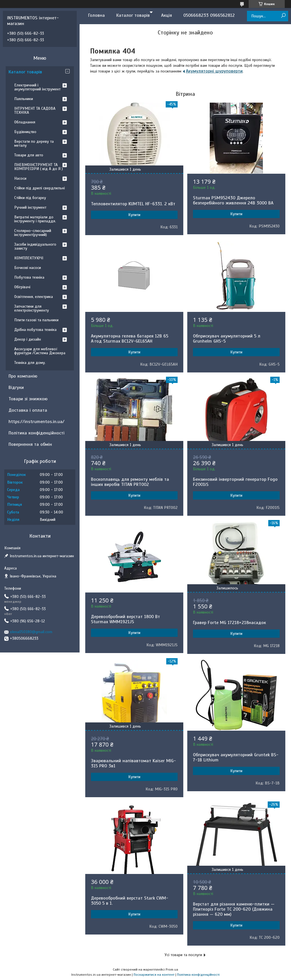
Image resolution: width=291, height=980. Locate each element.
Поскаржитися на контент (154, 975)
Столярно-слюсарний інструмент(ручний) (33, 233)
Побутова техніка (29, 277)
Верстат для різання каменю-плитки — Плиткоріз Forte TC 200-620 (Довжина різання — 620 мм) (234, 909)
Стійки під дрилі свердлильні (40, 188)
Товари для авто (29, 155)
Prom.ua (172, 969)
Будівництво (25, 132)
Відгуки (16, 388)
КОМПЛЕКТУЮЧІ (29, 258)
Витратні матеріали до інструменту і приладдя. (35, 219)
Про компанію (23, 376)
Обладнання (25, 122)
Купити (134, 215)
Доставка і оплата (28, 410)
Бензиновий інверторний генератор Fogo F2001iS (235, 482)
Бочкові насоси (28, 268)
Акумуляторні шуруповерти (214, 71)
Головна (96, 15)
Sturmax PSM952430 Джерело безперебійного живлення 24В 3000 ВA (233, 200)
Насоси (20, 178)
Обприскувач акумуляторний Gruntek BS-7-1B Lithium (236, 757)
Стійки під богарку (30, 198)
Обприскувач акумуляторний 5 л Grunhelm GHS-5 (227, 339)
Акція (167, 15)
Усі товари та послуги (183, 955)
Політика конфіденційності (37, 433)
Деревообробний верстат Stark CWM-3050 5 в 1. (130, 901)
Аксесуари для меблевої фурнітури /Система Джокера (40, 351)
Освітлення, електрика (34, 297)
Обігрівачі (22, 287)
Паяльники (24, 99)
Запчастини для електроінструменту (32, 308)
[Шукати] (283, 16)
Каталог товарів (133, 15)
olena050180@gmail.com (31, 632)
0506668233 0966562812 (209, 15)
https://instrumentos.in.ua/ (37, 422)
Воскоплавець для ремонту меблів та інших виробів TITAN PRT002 (130, 482)
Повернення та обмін (30, 444)
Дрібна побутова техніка (35, 330)
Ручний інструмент (30, 207)
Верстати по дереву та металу (34, 143)
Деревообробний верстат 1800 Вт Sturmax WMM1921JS (125, 619)
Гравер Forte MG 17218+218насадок (229, 623)
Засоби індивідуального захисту (35, 246)
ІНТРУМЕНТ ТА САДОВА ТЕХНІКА (35, 110)
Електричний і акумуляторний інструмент (37, 87)
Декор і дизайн (28, 339)
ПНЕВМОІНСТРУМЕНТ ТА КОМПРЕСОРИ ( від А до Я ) (39, 167)
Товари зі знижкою (28, 399)
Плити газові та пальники (36, 320)
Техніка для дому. (30, 363)
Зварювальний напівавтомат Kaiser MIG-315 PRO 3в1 (133, 763)
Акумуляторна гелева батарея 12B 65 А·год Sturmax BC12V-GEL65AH (130, 339)
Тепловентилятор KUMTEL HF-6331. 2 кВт (133, 204)
